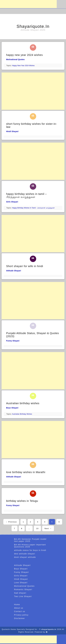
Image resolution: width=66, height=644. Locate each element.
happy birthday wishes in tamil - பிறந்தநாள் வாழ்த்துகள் (33, 208)
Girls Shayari (12, 202)
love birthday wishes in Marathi (26, 472)
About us (19, 608)
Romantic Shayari (23, 589)
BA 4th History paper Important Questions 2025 (30, 546)
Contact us (20, 611)
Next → (48, 528)
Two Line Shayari (23, 596)
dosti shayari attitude (25, 557)
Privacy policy (21, 615)
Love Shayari (21, 583)
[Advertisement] (28, 4)
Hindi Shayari (12, 131)
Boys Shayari (12, 408)
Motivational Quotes (15, 59)
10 (37, 528)
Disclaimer (20, 618)
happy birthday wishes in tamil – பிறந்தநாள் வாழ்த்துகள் (26, 195)
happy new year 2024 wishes (24, 55)
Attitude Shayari (14, 271)
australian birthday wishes (22, 414)
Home (17, 604)
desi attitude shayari (25, 554)
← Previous (11, 522)
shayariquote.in (33, 26)
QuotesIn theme (9, 629)
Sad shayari (20, 593)
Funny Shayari (13, 341)
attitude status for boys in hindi (30, 550)
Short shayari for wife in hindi (25, 266)
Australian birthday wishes (23, 403)
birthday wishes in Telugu (22, 501)
